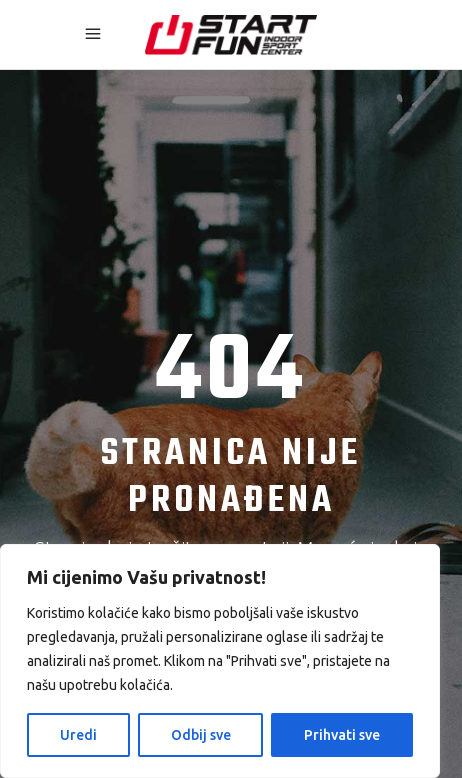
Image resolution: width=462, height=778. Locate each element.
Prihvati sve (342, 735)
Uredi (78, 735)
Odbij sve (201, 735)
